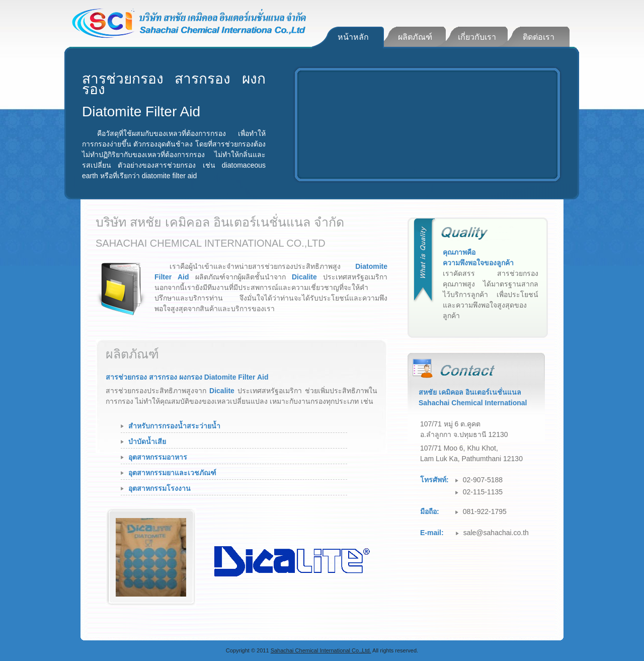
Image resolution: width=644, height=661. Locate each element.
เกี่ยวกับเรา (477, 37)
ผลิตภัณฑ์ (415, 37)
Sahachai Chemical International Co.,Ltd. (321, 650)
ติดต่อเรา (539, 37)
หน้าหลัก (353, 37)
